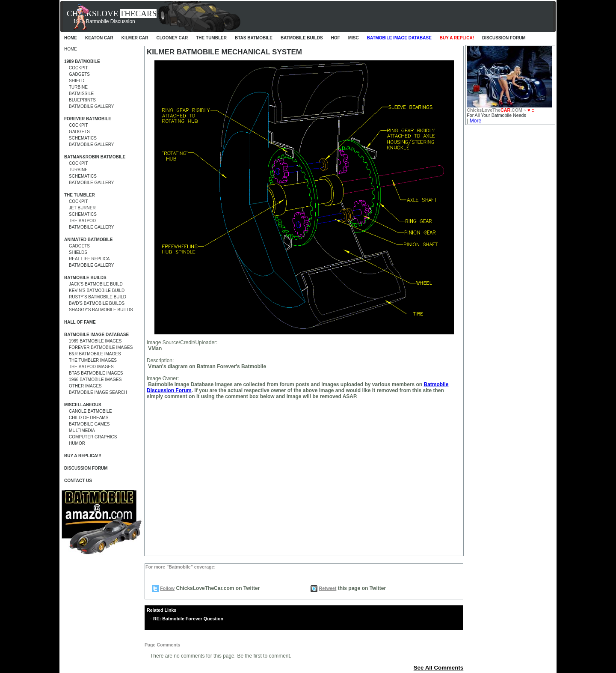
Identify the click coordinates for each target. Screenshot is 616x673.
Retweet (327, 588)
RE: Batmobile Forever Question (188, 619)
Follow (167, 588)
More (475, 121)
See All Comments (439, 668)
